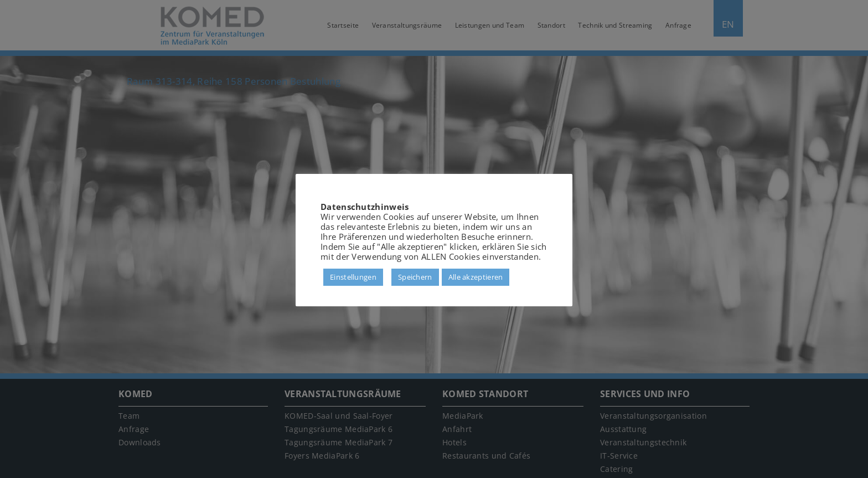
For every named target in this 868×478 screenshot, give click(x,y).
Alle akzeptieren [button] (476, 277)
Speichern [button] (415, 277)
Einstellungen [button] (353, 277)
